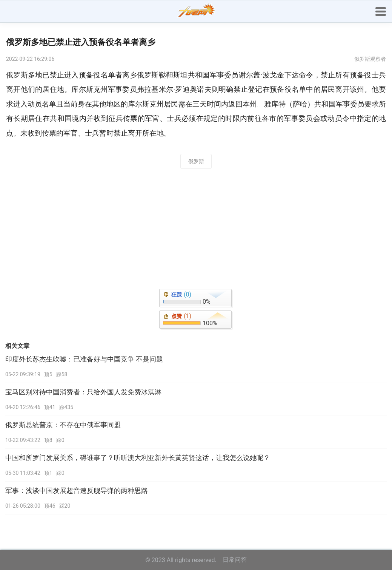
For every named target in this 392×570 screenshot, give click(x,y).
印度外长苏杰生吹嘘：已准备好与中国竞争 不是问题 (84, 359)
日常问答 (235, 560)
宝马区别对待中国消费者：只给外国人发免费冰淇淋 (83, 392)
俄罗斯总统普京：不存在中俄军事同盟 (63, 425)
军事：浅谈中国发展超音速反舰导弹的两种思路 (77, 491)
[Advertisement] (196, 231)
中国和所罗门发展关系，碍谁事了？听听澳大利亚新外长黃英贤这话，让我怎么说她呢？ (138, 458)
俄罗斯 (196, 161)
